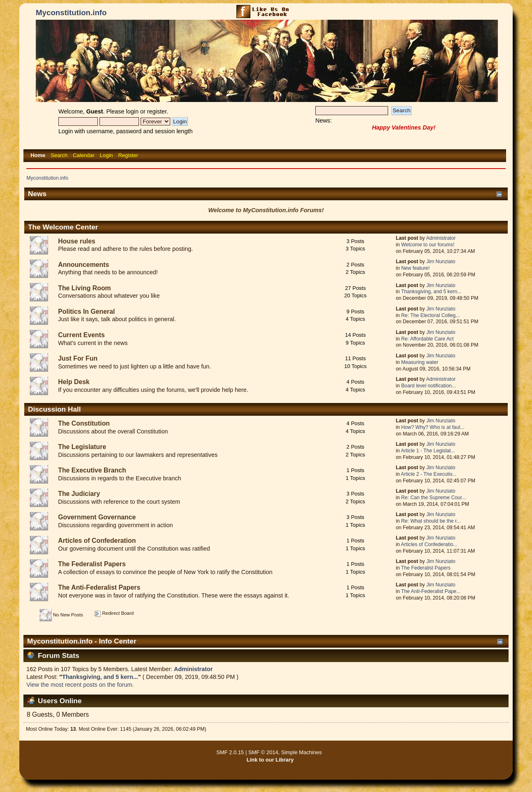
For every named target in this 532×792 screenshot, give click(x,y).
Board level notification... (429, 386)
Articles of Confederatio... (429, 544)
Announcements (83, 265)
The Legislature (82, 447)
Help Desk (74, 382)
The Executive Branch (92, 470)
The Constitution (84, 423)
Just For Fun (78, 358)
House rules (77, 241)
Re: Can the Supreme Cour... (434, 498)
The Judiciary (79, 494)
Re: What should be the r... (431, 521)
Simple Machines (302, 752)
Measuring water (420, 362)
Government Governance (97, 517)
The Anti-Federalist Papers (99, 587)
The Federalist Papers (92, 564)
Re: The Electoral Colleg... (431, 315)
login (132, 111)
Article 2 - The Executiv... (429, 474)
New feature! (415, 268)
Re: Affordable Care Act (428, 339)
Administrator (441, 238)
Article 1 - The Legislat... (428, 451)
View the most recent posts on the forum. (80, 685)
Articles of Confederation (97, 541)
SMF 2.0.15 (230, 752)
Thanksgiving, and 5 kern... (431, 292)
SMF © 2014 (263, 752)
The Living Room (84, 288)
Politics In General (86, 311)
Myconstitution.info (71, 13)
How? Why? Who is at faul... (433, 427)
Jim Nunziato (441, 262)
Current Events (81, 335)
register (157, 111)
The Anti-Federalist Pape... (431, 591)
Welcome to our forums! (428, 245)
